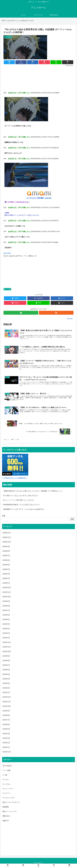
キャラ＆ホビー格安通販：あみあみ (39, 198)
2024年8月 (6, 606)
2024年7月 (6, 610)
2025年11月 (7, 537)
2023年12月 (7, 642)
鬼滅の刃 (6, 821)
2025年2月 (6, 578)
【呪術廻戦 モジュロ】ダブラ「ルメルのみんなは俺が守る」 (24, 509)
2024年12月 (7, 588)
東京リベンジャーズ (10, 812)
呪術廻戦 (6, 807)
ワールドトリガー (9, 798)
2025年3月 (6, 574)
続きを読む (7, 253)
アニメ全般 (7, 289)
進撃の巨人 (6, 816)
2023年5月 (6, 674)
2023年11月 (7, 647)
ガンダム (6, 780)
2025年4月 (6, 569)
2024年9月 (6, 601)
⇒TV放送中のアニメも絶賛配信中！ (15, 478)
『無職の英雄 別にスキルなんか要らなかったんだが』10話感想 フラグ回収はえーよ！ (33, 491)
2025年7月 (6, 556)
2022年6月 (6, 725)
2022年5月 (6, 729)
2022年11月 (7, 702)
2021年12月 (7, 752)
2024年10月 (7, 597)
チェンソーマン (8, 789)
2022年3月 (6, 738)
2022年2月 (6, 743)
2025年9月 (6, 547)
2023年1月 (6, 693)
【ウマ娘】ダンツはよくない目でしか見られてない (20, 496)
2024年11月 (7, 592)
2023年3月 (6, 683)
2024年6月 (6, 615)
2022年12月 (7, 697)
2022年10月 (7, 706)
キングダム (6, 784)
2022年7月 (6, 720)
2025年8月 (6, 551)
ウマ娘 (5, 775)
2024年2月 (6, 633)
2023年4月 (6, 679)
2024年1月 (6, 638)
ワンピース (6, 793)
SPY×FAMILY (7, 766)
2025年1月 (6, 583)
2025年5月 (6, 565)
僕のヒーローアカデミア (11, 802)
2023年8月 (6, 661)
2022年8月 (6, 715)
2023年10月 (7, 651)
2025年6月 (6, 560)
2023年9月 (6, 656)
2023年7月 (6, 665)
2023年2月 (6, 688)
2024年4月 (6, 624)
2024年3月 (6, 629)
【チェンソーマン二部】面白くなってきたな (18, 500)
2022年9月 (6, 711)
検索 (4, 516)
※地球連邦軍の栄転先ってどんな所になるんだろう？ (21, 505)
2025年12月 (7, 533)
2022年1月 (6, 747)
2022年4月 (6, 734)
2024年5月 (6, 620)
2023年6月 (6, 670)
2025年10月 (7, 542)
